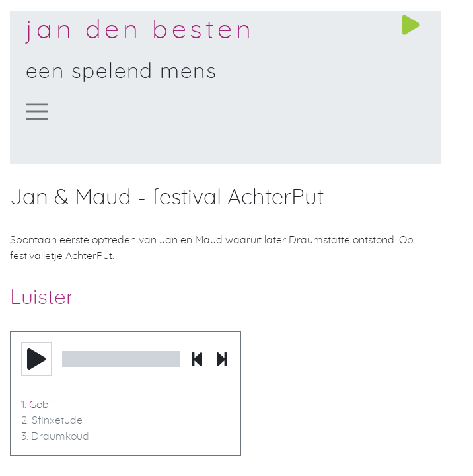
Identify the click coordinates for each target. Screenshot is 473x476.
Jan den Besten (140, 30)
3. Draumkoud (55, 436)
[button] (36, 359)
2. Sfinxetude (52, 420)
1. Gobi (36, 405)
